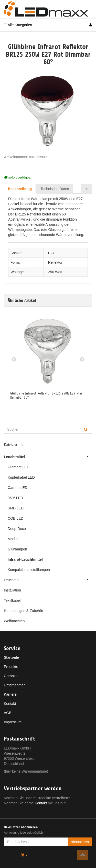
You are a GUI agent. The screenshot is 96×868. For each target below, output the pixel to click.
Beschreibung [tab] (20, 189)
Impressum (13, 722)
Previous (14, 360)
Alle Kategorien (18, 25)
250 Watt (55, 272)
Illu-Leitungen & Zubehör (23, 611)
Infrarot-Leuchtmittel (25, 559)
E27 (51, 253)
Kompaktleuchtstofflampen (29, 570)
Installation (12, 590)
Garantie (11, 676)
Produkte (11, 667)
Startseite (11, 657)
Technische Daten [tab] (55, 189)
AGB (8, 713)
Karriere (10, 694)
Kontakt (10, 704)
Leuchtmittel (48, 456)
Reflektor (55, 262)
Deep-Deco (17, 529)
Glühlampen (17, 549)
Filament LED (19, 467)
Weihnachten (14, 621)
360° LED (15, 498)
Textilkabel (12, 600)
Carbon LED (18, 488)
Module (14, 539)
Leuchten (48, 579)
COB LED (15, 518)
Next (82, 360)
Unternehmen (15, 685)
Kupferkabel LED (21, 477)
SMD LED (16, 508)
